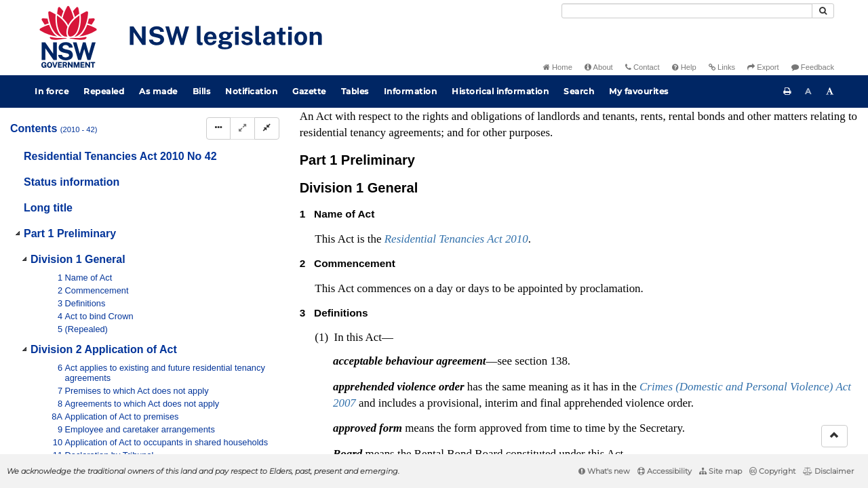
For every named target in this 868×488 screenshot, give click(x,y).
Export (763, 67)
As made (158, 91)
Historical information (500, 91)
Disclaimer (828, 471)
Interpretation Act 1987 (363, 353)
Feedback (813, 67)
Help (684, 67)
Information (411, 91)
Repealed (104, 91)
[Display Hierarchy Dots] (218, 128)
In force (52, 91)
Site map (721, 471)
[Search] (687, 11)
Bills (202, 91)
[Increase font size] (830, 91)
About (599, 67)
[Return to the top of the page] (834, 436)
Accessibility (665, 471)
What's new (604, 471)
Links (722, 67)
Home (558, 67)
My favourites (639, 91)
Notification (251, 91)
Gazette (309, 91)
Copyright (772, 471)
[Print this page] (787, 91)
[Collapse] (267, 128)
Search (579, 91)
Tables (355, 91)
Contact (643, 67)
